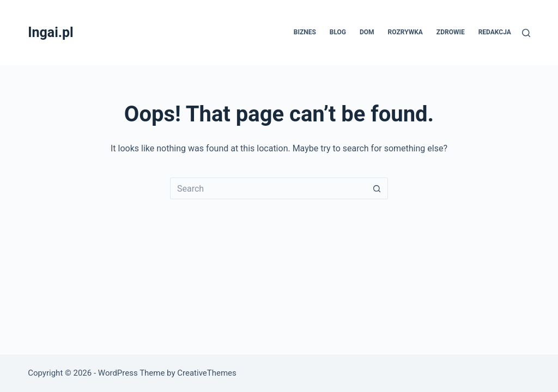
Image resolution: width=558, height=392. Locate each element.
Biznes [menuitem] (305, 32)
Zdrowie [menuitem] (451, 32)
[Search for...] (268, 188)
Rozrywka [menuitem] (405, 32)
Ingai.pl (51, 32)
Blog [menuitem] (338, 32)
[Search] (526, 33)
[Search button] (377, 188)
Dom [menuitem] (367, 32)
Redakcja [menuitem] (495, 32)
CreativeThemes (207, 373)
